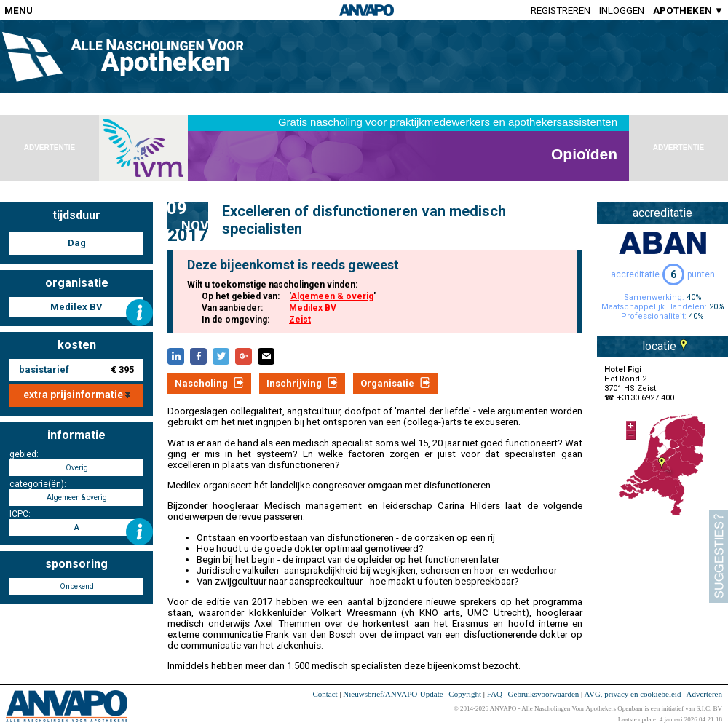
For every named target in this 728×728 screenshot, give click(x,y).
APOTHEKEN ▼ (688, 11)
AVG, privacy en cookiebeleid (632, 694)
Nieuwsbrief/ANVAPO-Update (393, 694)
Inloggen (622, 11)
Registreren (561, 11)
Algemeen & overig (332, 296)
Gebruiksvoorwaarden (544, 694)
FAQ (495, 694)
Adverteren (704, 694)
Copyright (465, 694)
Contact (325, 694)
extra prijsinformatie (77, 395)
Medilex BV (313, 308)
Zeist (300, 320)
